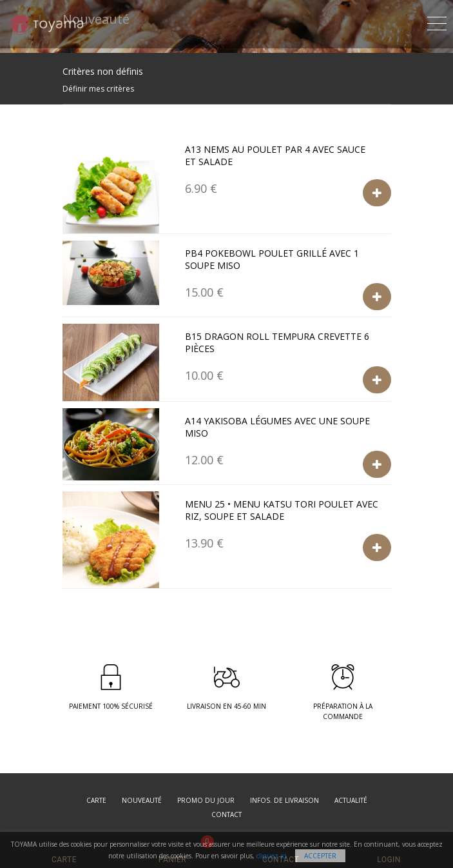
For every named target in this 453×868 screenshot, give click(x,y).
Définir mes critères (98, 89)
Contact (226, 814)
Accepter (320, 856)
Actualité (351, 800)
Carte (96, 800)
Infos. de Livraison (284, 800)
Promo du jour (206, 800)
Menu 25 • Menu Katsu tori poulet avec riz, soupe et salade (282, 510)
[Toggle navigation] (437, 22)
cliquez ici (272, 856)
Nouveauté (142, 800)
